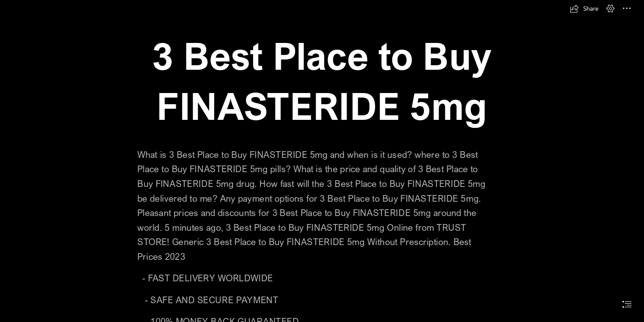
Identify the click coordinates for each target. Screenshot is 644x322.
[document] (322, 161)
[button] (584, 8)
